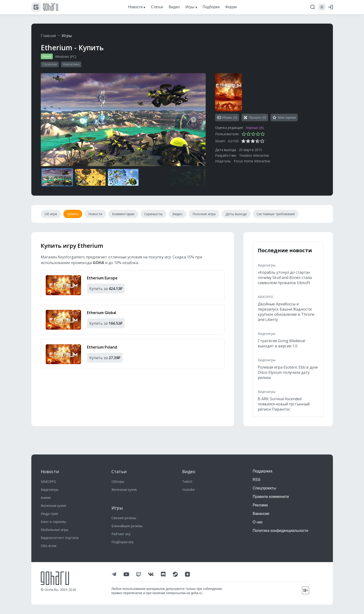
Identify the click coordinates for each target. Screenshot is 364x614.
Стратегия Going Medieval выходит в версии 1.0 (281, 343)
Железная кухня (53, 506)
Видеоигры (267, 265)
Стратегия (50, 64)
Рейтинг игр (121, 534)
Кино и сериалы (53, 522)
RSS (257, 480)
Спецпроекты (265, 488)
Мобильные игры (55, 530)
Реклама (260, 505)
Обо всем (49, 546)
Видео (189, 471)
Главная (48, 36)
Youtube (188, 490)
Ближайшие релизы (127, 526)
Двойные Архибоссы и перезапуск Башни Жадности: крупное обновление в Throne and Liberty (286, 312)
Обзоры (118, 482)
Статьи (119, 471)
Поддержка (263, 471)
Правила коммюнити (271, 497)
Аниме (46, 498)
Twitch (187, 482)
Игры (67, 36)
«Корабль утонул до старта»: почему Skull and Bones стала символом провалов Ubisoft (285, 278)
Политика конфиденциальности (281, 531)
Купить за (106, 289)
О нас (258, 522)
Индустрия (49, 514)
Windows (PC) (66, 57)
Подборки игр (123, 542)
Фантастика (71, 64)
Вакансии (261, 514)
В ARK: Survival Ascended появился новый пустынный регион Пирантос (284, 404)
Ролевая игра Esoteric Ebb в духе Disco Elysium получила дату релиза (288, 372)
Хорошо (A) (255, 128)
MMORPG (265, 297)
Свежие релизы (124, 518)
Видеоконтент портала (60, 538)
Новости (50, 471)
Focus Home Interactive (252, 161)
